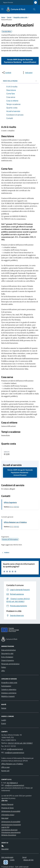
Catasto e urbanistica (9, 689)
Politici (4, 667)
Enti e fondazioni (7, 657)
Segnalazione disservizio (9, 830)
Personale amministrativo (10, 664)
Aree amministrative (8, 650)
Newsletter (5, 849)
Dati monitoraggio (7, 857)
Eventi (4, 723)
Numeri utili (5, 771)
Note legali (5, 818)
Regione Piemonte (8, 2)
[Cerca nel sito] (33, 9)
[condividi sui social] (6, 73)
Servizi (9, 17)
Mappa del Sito (28, 860)
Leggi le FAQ (5, 827)
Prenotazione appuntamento (11, 832)
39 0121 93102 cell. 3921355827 (20, 743)
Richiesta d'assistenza (9, 835)
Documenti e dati (7, 653)
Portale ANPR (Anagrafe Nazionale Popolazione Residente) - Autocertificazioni (20, 61)
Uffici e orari (5, 767)
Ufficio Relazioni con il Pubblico (15, 522)
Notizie (4, 708)
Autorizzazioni (6, 686)
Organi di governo (8, 660)
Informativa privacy (8, 815)
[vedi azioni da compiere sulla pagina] (27, 73)
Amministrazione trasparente (11, 825)
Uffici (3, 671)
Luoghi (4, 720)
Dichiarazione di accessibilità (11, 811)
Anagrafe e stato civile (20, 17)
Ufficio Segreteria (10, 502)
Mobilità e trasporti (8, 696)
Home (3, 17)
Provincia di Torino (7, 808)
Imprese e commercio (9, 693)
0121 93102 (14, 507)
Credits (12, 860)
